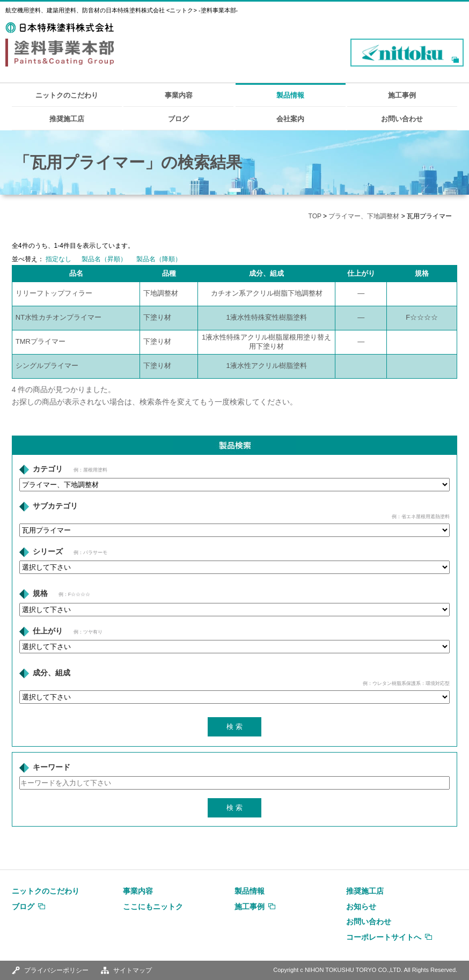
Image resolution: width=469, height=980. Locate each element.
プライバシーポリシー (56, 970)
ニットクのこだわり (67, 95)
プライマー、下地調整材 (364, 216)
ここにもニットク (153, 907)
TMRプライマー (41, 341)
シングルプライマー (47, 366)
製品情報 (290, 95)
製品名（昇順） (104, 259)
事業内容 (179, 95)
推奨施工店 (67, 119)
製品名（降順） (159, 259)
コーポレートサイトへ (384, 937)
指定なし (58, 259)
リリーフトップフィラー (54, 293)
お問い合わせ (402, 119)
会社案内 (290, 119)
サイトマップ (133, 970)
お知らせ (361, 907)
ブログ (178, 119)
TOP (315, 216)
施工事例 (402, 95)
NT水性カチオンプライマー (58, 317)
